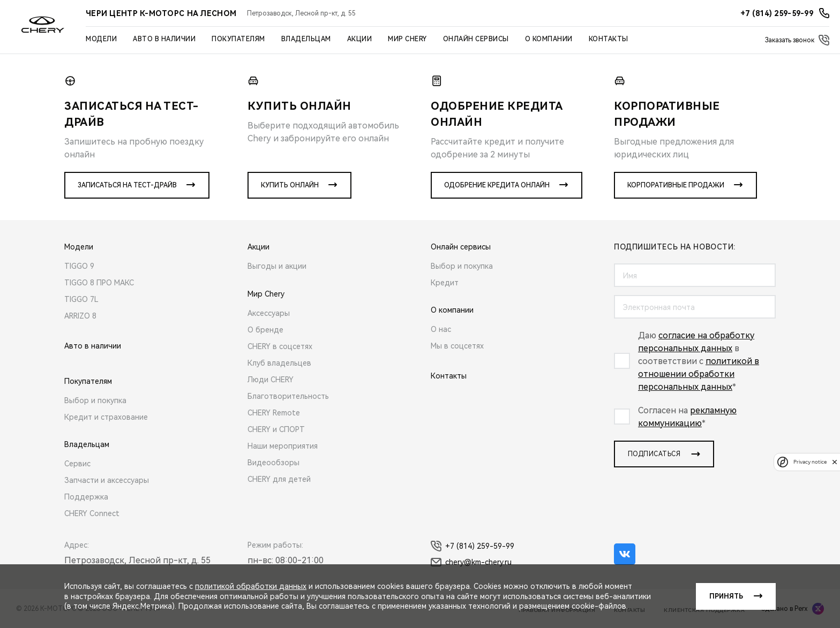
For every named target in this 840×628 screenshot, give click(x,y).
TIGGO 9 (79, 266)
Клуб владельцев (279, 363)
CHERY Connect (92, 513)
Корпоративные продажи (676, 185)
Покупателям (238, 39)
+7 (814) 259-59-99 (472, 546)
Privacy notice (810, 462)
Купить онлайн (290, 185)
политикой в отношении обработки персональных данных (699, 374)
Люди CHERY (271, 380)
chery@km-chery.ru (471, 562)
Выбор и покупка (95, 400)
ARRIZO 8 (80, 316)
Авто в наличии (164, 39)
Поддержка (86, 497)
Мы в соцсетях (457, 346)
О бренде (265, 330)
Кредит (445, 283)
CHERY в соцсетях (280, 346)
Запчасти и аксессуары (107, 480)
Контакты (609, 39)
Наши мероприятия (283, 446)
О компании (549, 39)
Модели (101, 39)
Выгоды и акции (277, 266)
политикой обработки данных (251, 586)
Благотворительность (288, 396)
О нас (441, 329)
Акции (360, 39)
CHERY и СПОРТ (276, 429)
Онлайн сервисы (476, 39)
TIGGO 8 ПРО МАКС (99, 283)
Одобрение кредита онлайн (497, 185)
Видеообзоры (273, 463)
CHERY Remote (274, 413)
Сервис (77, 464)
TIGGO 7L (81, 299)
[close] (835, 462)
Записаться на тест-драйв (127, 185)
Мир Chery (407, 39)
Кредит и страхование (106, 417)
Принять (726, 596)
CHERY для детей (279, 479)
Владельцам (306, 39)
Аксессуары (269, 313)
